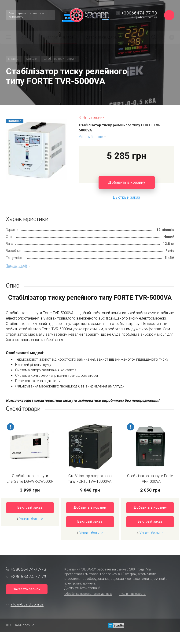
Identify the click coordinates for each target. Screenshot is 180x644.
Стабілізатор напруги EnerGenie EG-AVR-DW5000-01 (30, 481)
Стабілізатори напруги (60, 59)
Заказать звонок (27, 589)
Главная (14, 59)
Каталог (32, 59)
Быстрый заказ (30, 507)
